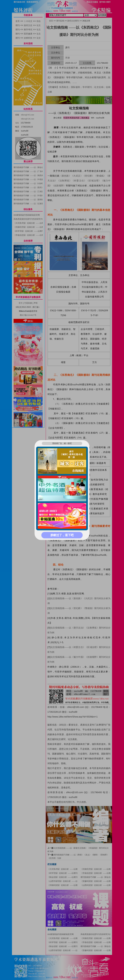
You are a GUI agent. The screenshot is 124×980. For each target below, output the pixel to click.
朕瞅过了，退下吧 (62, 535)
